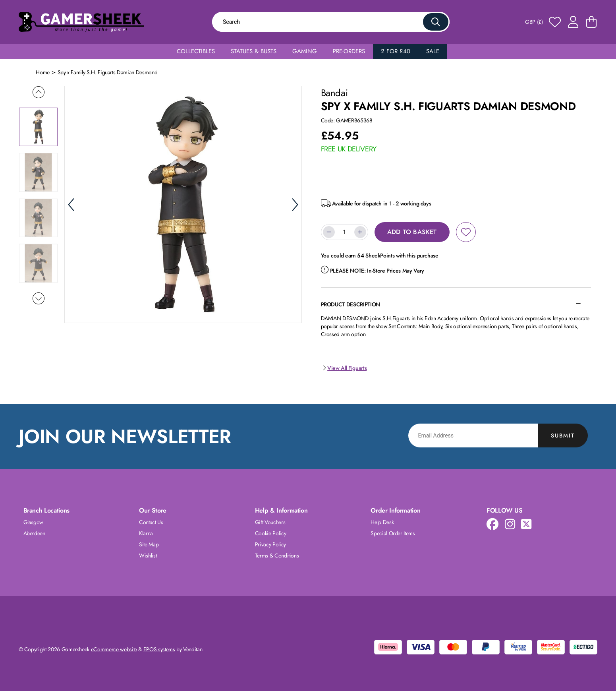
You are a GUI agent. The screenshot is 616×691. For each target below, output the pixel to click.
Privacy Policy (270, 544)
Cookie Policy (270, 533)
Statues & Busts (254, 51)
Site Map (149, 544)
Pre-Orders (349, 51)
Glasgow (34, 522)
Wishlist (148, 556)
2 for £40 (396, 51)
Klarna (146, 533)
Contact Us (151, 522)
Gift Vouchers (270, 522)
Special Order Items (393, 533)
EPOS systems (159, 649)
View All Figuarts (344, 368)
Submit (563, 436)
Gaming (305, 51)
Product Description (350, 304)
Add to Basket (412, 232)
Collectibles (196, 51)
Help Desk (382, 522)
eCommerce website (114, 649)
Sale (433, 51)
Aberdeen (34, 533)
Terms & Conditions (277, 556)
